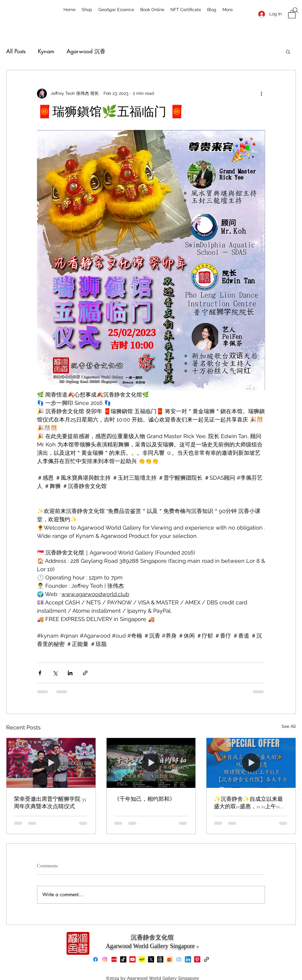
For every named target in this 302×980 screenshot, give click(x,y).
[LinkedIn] (188, 959)
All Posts (16, 51)
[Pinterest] (197, 959)
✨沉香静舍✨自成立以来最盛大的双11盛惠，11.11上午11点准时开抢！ (250, 803)
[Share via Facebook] (40, 673)
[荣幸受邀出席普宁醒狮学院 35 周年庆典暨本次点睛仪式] (51, 763)
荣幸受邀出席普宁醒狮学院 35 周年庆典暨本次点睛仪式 (50, 803)
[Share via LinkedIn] (70, 673)
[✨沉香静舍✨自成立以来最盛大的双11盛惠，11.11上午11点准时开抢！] (251, 763)
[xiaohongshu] (114, 959)
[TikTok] (123, 959)
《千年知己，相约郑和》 (145, 799)
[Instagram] (105, 959)
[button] (288, 51)
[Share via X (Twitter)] (55, 673)
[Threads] (160, 959)
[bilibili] (179, 959)
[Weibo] (169, 959)
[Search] (296, 10)
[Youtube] (133, 959)
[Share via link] (85, 673)
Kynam (46, 51)
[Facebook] (96, 959)
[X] (151, 959)
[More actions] (261, 94)
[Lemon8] (142, 959)
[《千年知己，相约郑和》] (151, 763)
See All (289, 726)
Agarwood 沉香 (86, 51)
